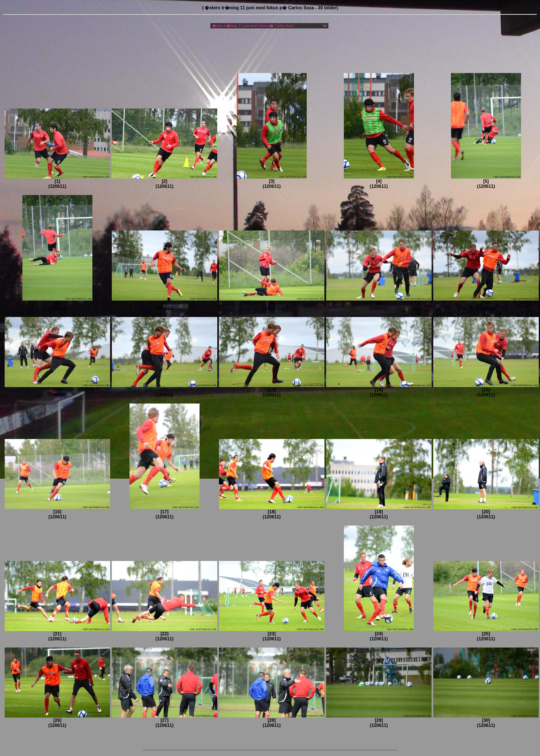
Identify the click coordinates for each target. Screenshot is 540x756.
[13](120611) (272, 390)
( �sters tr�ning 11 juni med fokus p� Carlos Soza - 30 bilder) (270, 8)
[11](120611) (57, 390)
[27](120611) (165, 721)
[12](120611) (165, 390)
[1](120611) (57, 182)
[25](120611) (486, 634)
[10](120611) (486, 303)
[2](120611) (165, 182)
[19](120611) (379, 512)
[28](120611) (272, 721)
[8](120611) (272, 303)
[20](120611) (486, 512)
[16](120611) (57, 512)
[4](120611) (379, 182)
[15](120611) (486, 390)
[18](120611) (272, 512)
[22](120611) (165, 634)
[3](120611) (272, 182)
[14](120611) (379, 390)
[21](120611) (57, 634)
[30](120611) (486, 721)
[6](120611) (57, 303)
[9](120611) (379, 303)
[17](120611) (165, 512)
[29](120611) (379, 721)
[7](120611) (165, 303)
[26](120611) (57, 721)
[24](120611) (379, 634)
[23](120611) (272, 634)
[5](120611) (486, 182)
